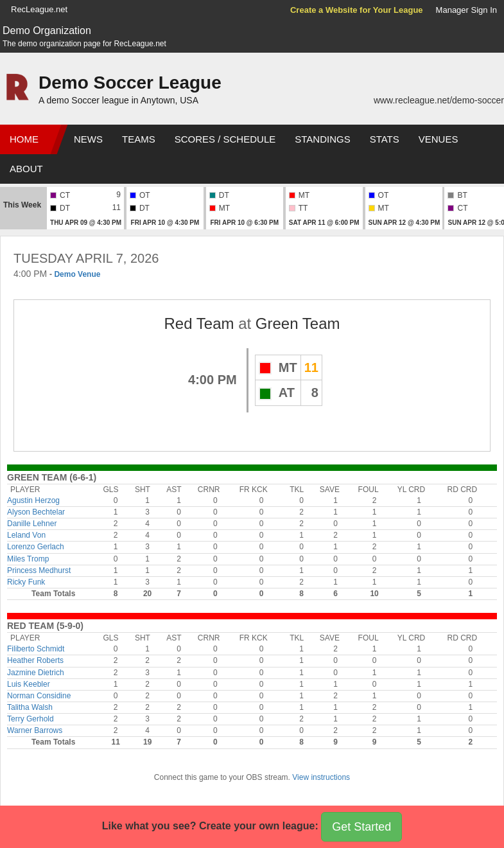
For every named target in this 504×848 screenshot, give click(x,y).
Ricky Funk (26, 582)
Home (24, 139)
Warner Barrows (35, 730)
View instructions (321, 777)
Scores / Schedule (225, 139)
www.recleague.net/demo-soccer (439, 100)
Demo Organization (47, 31)
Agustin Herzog (33, 500)
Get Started (361, 827)
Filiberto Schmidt (36, 649)
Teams (139, 139)
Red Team (199, 323)
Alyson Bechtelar (36, 512)
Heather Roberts (35, 660)
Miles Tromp (28, 559)
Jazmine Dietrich (36, 673)
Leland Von (26, 535)
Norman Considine (39, 696)
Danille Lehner (32, 524)
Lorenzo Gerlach (36, 547)
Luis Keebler (29, 684)
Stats (385, 139)
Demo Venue (77, 274)
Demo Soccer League (130, 83)
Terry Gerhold (30, 719)
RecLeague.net (39, 9)
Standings (322, 139)
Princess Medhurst (39, 570)
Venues (439, 139)
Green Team (298, 323)
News (88, 139)
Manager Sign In (466, 10)
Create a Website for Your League (357, 10)
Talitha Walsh (30, 707)
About (26, 169)
